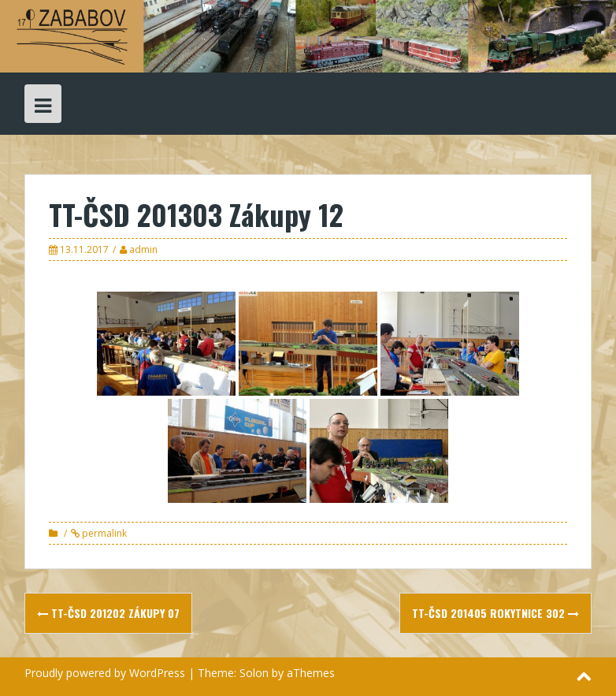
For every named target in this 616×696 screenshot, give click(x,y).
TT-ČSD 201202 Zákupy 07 (108, 613)
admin (143, 249)
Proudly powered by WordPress (105, 673)
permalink (103, 533)
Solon (254, 673)
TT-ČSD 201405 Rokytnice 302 (495, 613)
